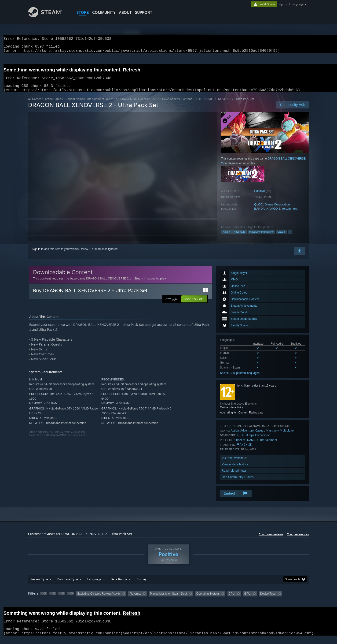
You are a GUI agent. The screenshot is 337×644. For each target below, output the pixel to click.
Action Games (54, 105)
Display (141, 585)
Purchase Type (68, 585)
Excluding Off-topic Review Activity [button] (99, 599)
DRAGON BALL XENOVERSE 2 (140, 105)
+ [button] (290, 237)
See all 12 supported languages (240, 379)
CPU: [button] (232, 599)
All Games (35, 105)
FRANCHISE (244, 450)
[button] (194, 305)
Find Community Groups (238, 482)
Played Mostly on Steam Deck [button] (169, 599)
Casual (281, 237)
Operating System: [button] (208, 599)
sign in (283, 4)
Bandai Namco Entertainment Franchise (92, 105)
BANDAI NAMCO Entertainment (276, 214)
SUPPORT (144, 12)
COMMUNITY (104, 12)
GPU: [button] (248, 599)
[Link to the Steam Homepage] (49, 16)
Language (94, 585)
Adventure (240, 237)
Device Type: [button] (268, 599)
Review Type (39, 585)
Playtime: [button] (135, 599)
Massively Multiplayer (262, 237)
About (125, 12)
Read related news (234, 476)
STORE (83, 12)
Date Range (119, 585)
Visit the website (235, 463)
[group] (168, 600)
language (298, 4)
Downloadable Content (177, 105)
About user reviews (271, 540)
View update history (235, 470)
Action (226, 237)
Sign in (36, 255)
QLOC (258, 210)
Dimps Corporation (277, 210)
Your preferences (298, 540)
